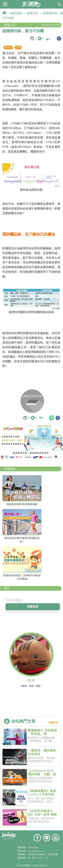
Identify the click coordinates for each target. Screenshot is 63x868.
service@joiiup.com (37, 851)
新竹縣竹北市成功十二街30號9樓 (43, 854)
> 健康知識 (15, 13)
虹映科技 (26, 865)
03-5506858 (33, 847)
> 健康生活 (31, 13)
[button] (5, 4)
